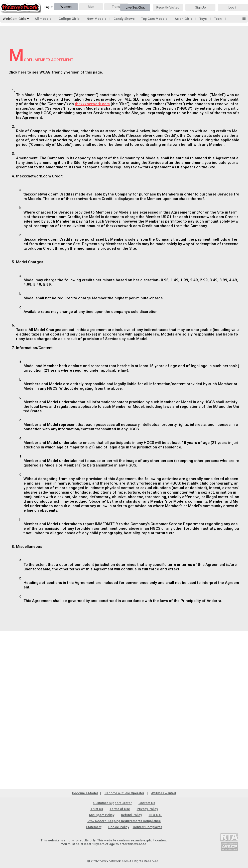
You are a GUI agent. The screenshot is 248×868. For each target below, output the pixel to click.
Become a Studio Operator (124, 793)
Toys (203, 19)
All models (43, 19)
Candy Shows (124, 19)
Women (66, 7)
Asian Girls (184, 19)
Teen (218, 19)
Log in (233, 7)
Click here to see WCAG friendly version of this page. (56, 72)
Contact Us (147, 803)
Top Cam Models (155, 19)
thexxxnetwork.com (92, 104)
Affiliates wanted (163, 793)
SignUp (201, 7)
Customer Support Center (112, 803)
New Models (97, 19)
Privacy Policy (147, 809)
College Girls (69, 19)
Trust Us (97, 809)
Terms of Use (120, 809)
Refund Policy (131, 815)
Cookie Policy (119, 827)
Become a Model (85, 793)
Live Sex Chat (135, 7)
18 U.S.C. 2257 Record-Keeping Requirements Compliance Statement (124, 821)
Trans (116, 7)
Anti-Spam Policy (101, 815)
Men (91, 7)
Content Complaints (147, 827)
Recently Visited (168, 7)
